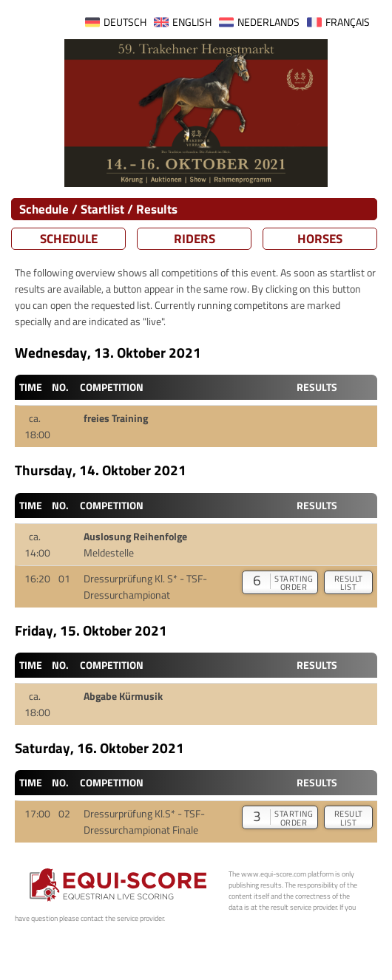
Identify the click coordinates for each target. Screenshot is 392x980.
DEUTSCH (125, 22)
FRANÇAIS (348, 22)
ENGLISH (192, 22)
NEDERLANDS (268, 22)
